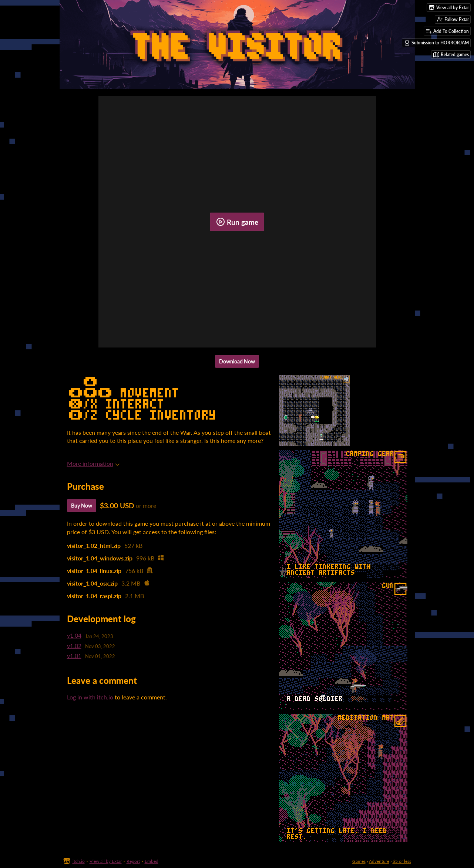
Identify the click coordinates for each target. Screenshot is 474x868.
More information (93, 463)
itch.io (79, 861)
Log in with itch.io (90, 697)
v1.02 (74, 646)
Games (359, 861)
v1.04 (74, 635)
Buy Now (82, 506)
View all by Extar (106, 861)
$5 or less (402, 861)
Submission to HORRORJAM (436, 43)
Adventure (379, 861)
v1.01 (74, 656)
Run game (237, 222)
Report (133, 861)
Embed (152, 861)
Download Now (237, 361)
